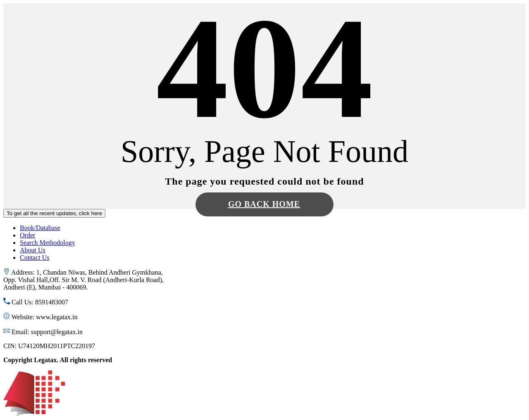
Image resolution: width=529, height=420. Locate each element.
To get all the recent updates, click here (54, 213)
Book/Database (40, 228)
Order (27, 235)
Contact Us (35, 257)
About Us (33, 250)
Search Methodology (48, 243)
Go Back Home (264, 204)
